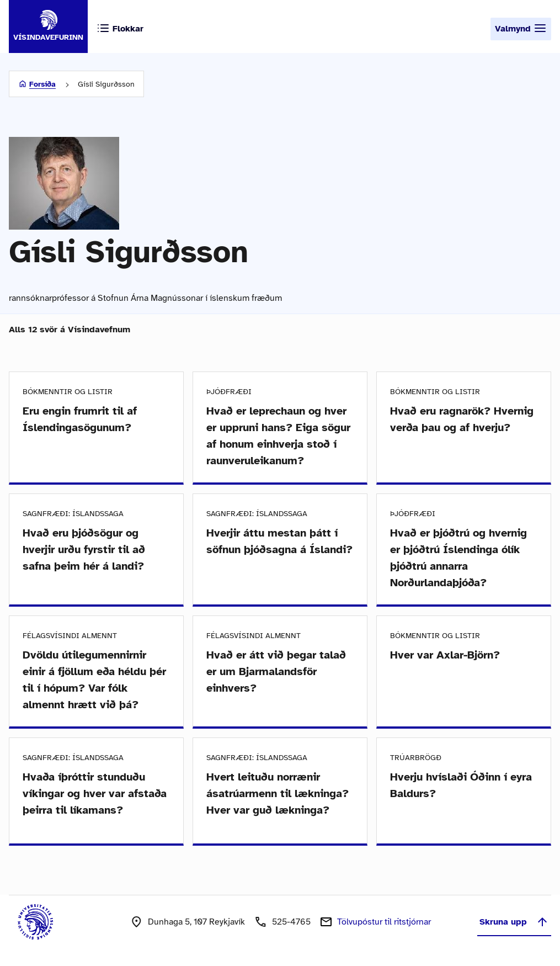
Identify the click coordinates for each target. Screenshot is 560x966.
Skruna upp (514, 922)
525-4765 (291, 922)
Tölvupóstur (384, 922)
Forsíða (42, 84)
